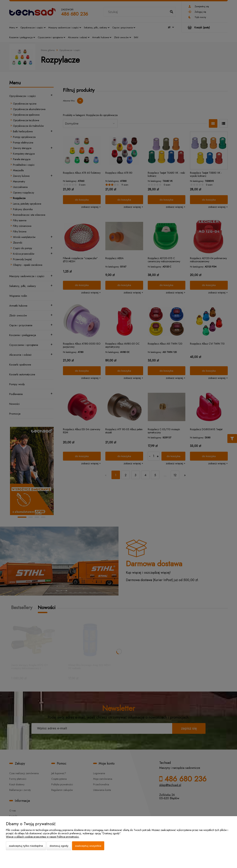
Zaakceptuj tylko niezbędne (26, 846)
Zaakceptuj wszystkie (88, 846)
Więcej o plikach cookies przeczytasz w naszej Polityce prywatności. (43, 837)
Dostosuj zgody (59, 846)
